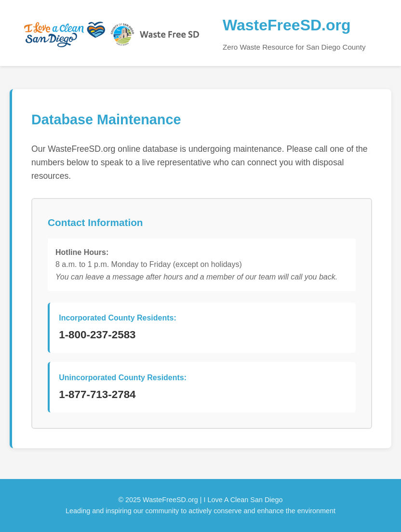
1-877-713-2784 (97, 394)
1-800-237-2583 (97, 335)
